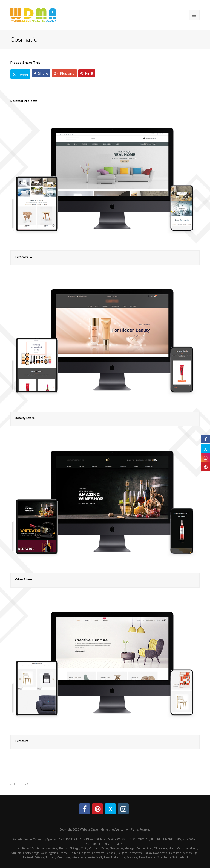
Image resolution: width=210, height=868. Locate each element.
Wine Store (23, 580)
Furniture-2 (23, 257)
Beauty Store (25, 418)
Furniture (22, 741)
